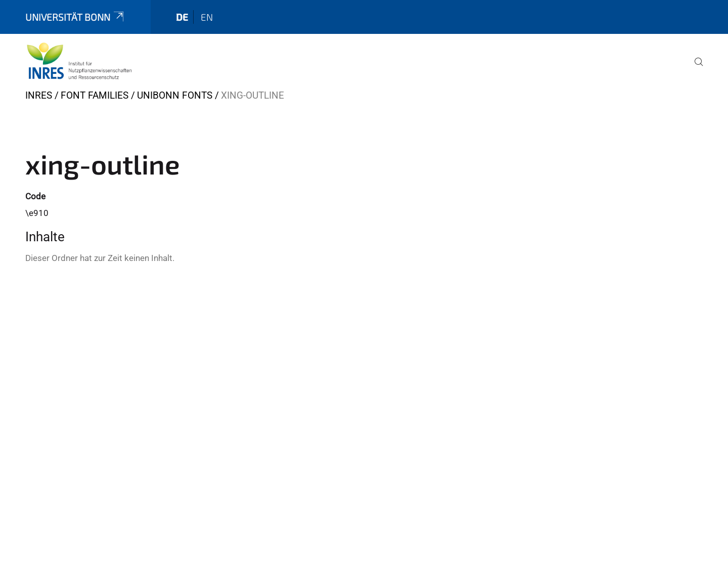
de (182, 17)
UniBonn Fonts (175, 95)
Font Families (95, 95)
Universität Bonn (75, 17)
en (207, 17)
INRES (39, 95)
